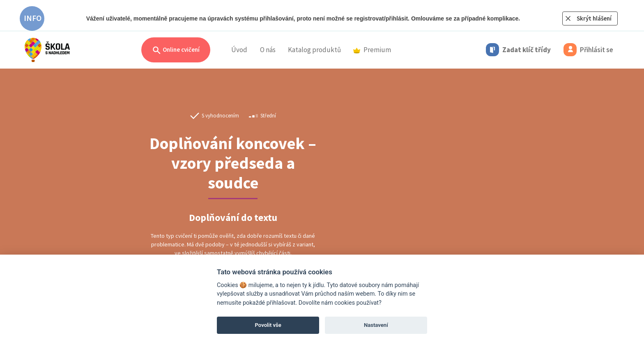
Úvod (239, 50)
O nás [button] (268, 50)
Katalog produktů (314, 50)
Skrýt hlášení (594, 18)
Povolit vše (268, 325)
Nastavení (376, 325)
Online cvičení (176, 50)
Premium (372, 50)
